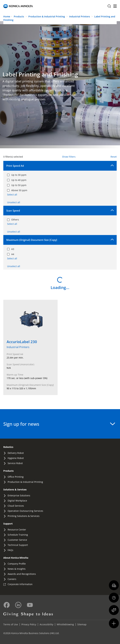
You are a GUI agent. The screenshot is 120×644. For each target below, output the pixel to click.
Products (19, 16)
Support (8, 524)
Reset (114, 157)
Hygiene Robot (16, 458)
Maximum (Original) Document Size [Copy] (32, 240)
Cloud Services (16, 506)
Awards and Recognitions (22, 574)
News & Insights (17, 569)
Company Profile (17, 564)
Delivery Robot (16, 453)
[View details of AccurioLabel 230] (30, 347)
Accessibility (46, 624)
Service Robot (15, 463)
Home (7, 16)
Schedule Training (18, 535)
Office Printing (16, 477)
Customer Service (17, 540)
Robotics (8, 447)
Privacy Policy (29, 624)
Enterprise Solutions (19, 495)
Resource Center (17, 530)
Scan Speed (13, 211)
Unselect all (14, 202)
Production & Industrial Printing (47, 16)
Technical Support (18, 545)
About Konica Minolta (16, 558)
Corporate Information (20, 584)
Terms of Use (11, 624)
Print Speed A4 (15, 166)
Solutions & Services (15, 489)
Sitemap (82, 624)
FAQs (10, 550)
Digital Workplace (17, 501)
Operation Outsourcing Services (25, 511)
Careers (12, 579)
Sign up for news (59, 424)
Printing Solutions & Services (24, 516)
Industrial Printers (80, 16)
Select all (12, 195)
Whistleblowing (65, 624)
